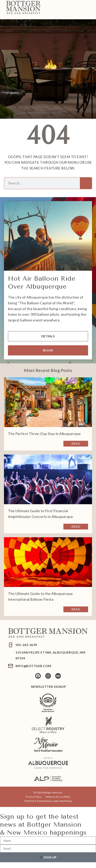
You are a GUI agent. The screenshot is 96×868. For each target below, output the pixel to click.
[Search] (86, 183)
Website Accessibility (58, 797)
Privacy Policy (34, 797)
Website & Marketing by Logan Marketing (48, 801)
